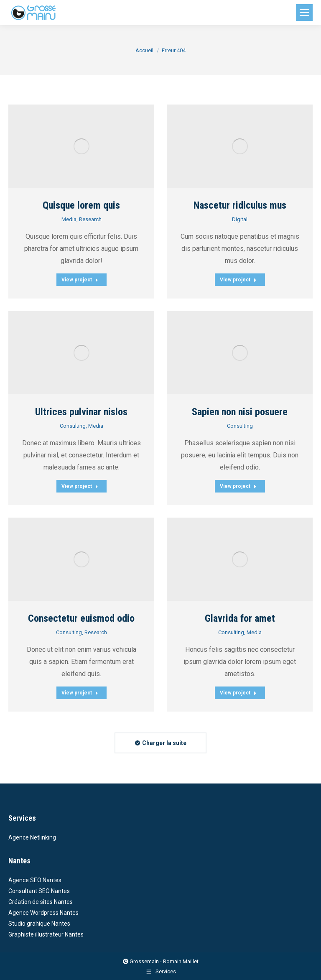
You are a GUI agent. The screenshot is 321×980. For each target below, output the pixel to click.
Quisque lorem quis (81, 205)
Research (90, 219)
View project (80, 280)
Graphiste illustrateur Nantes (46, 934)
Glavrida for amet (240, 618)
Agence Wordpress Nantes (43, 913)
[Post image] (81, 146)
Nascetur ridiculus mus (240, 205)
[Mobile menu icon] (304, 13)
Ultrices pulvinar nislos (81, 412)
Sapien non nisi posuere (240, 412)
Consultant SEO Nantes (39, 891)
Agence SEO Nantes (35, 880)
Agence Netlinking (32, 837)
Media (69, 219)
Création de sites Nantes (41, 902)
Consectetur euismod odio (81, 618)
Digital (240, 219)
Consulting (73, 426)
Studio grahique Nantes (39, 924)
